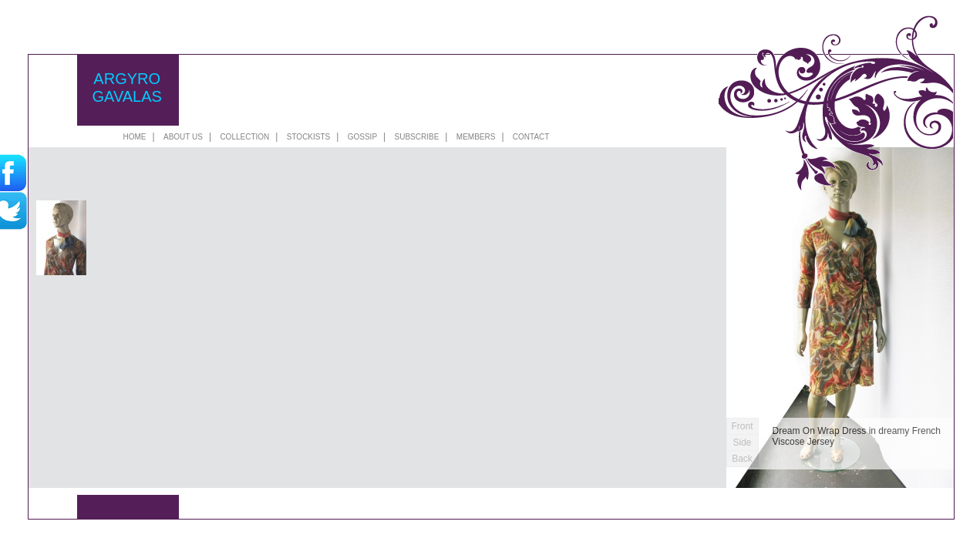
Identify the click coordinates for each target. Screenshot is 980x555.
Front (742, 426)
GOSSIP (362, 137)
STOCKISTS (309, 137)
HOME (135, 137)
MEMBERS (476, 137)
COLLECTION (244, 137)
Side (742, 442)
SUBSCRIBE (417, 137)
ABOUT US (183, 137)
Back (742, 459)
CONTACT (531, 137)
